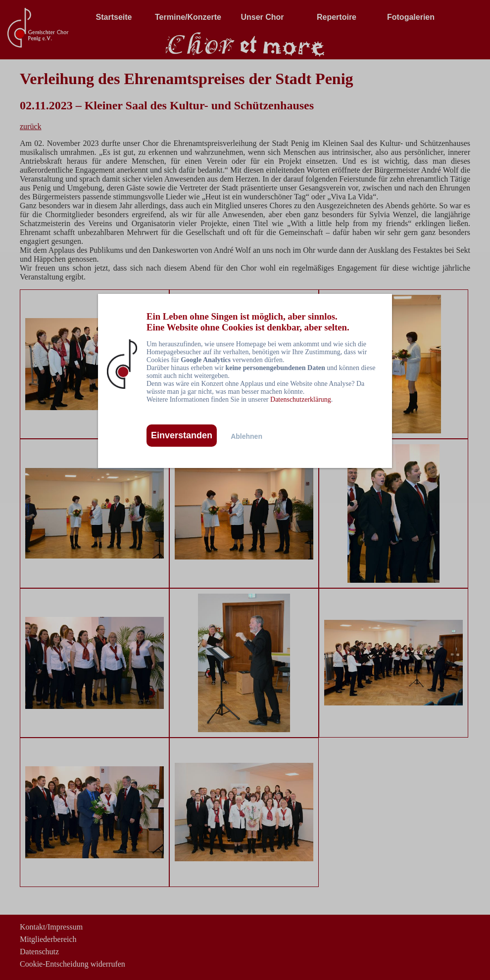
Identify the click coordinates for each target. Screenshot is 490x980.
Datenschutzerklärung (301, 399)
